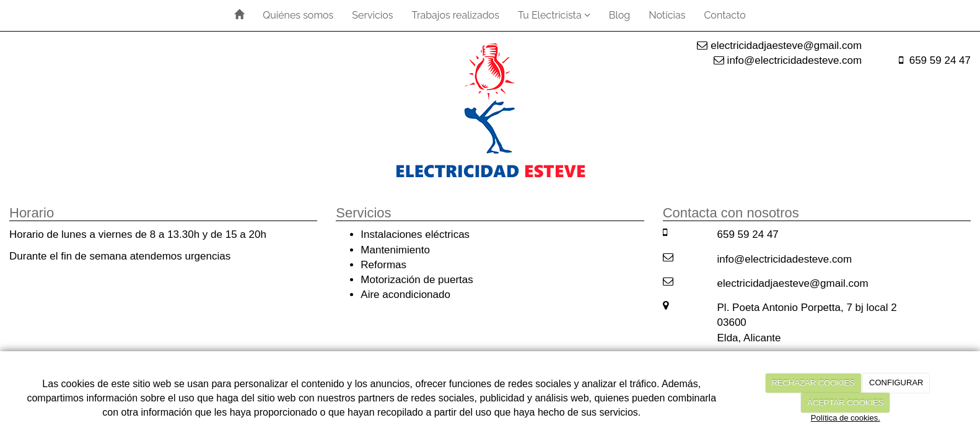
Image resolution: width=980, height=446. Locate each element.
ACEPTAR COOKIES (845, 402)
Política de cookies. (846, 418)
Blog (619, 15)
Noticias (667, 15)
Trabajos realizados (456, 15)
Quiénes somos (298, 15)
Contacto (724, 15)
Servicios (372, 15)
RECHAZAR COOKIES (813, 383)
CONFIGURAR (896, 383)
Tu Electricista (554, 15)
